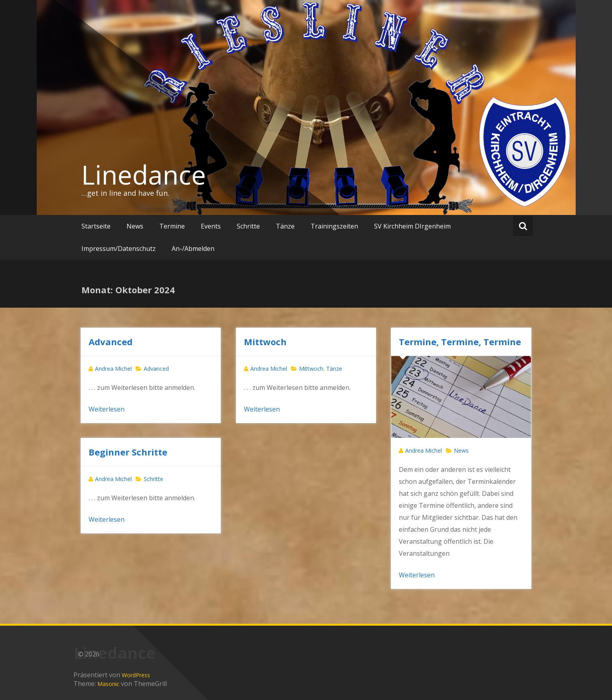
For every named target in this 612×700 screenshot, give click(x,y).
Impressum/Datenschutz (119, 249)
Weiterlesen (107, 409)
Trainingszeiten (334, 226)
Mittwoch (265, 342)
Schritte (248, 226)
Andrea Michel (113, 369)
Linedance (144, 175)
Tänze (285, 226)
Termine (172, 226)
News (135, 226)
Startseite (96, 226)
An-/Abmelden (193, 249)
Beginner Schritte (128, 452)
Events (211, 226)
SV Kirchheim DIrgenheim (412, 226)
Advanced (111, 342)
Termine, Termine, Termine (460, 342)
